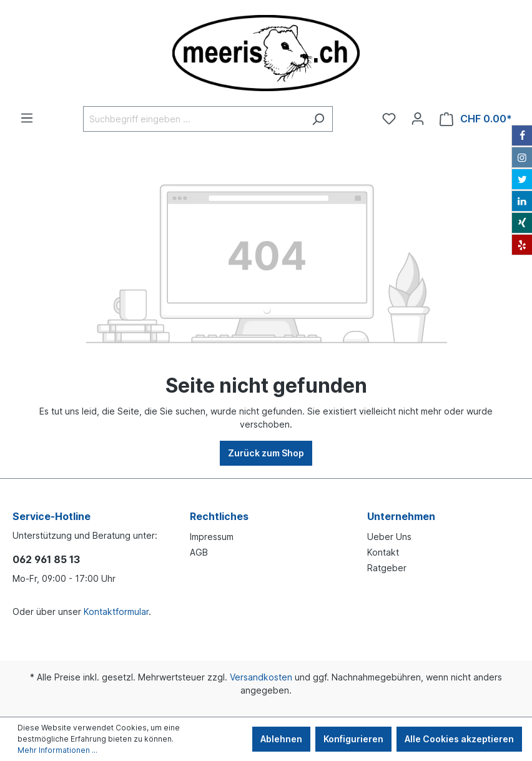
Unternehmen (401, 516)
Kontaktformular (116, 611)
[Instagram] (522, 157)
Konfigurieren (353, 739)
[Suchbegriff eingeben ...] (194, 119)
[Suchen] (318, 119)
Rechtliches (219, 516)
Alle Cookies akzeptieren (459, 739)
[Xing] (522, 223)
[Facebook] (522, 135)
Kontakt (383, 552)
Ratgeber (387, 568)
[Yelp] (522, 245)
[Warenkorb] (476, 119)
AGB (199, 552)
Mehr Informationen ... (57, 750)
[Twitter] (522, 179)
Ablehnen (281, 739)
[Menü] (27, 118)
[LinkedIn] (522, 201)
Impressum (212, 537)
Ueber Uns (389, 537)
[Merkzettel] (389, 119)
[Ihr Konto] (418, 119)
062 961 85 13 (46, 559)
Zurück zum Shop (266, 453)
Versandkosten (261, 677)
